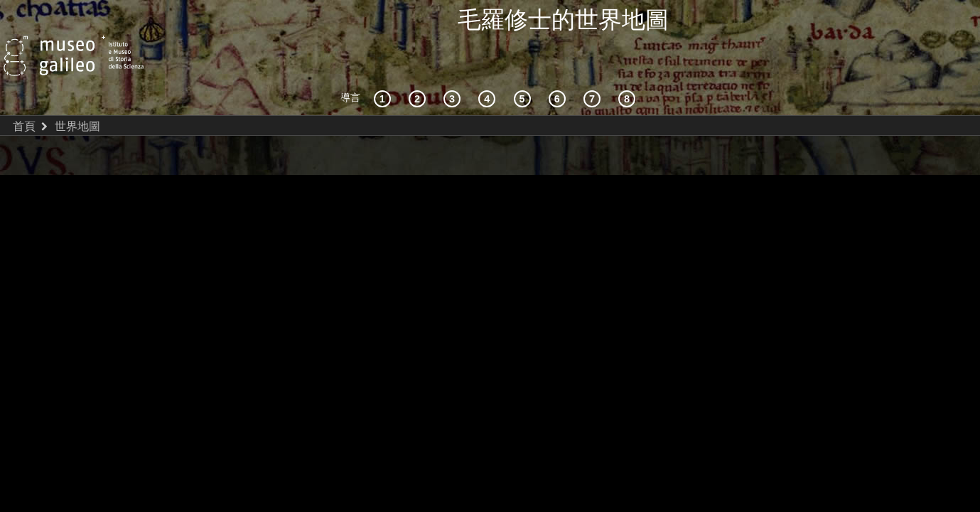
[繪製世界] (559, 67)
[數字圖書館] (629, 67)
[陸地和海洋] (594, 67)
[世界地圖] (524, 67)
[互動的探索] (419, 67)
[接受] (489, 67)
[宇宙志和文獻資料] (454, 67)
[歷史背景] (384, 67)
